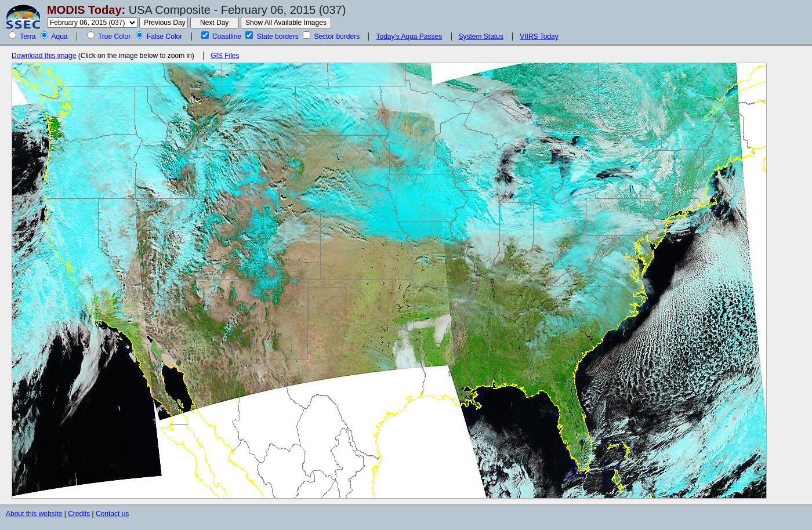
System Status (481, 37)
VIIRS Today (539, 37)
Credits (79, 514)
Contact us (112, 514)
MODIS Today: (86, 10)
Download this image (44, 56)
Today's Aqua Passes (409, 37)
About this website (34, 514)
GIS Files (225, 56)
